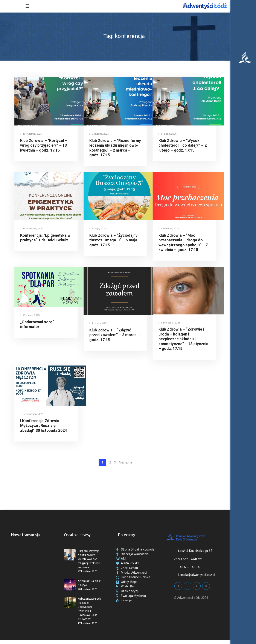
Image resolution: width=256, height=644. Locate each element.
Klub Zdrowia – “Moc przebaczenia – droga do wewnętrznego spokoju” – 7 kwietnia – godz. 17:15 (183, 242)
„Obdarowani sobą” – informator (39, 324)
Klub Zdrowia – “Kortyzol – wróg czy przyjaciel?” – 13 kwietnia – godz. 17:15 (44, 145)
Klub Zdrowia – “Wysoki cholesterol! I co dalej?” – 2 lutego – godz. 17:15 (183, 145)
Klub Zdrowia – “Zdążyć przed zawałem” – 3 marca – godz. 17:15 (115, 335)
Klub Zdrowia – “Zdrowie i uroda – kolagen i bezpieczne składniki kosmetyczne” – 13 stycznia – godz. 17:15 (183, 339)
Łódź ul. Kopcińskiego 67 (195, 551)
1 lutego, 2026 (168, 134)
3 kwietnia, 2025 (169, 229)
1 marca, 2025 (98, 323)
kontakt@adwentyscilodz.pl (197, 575)
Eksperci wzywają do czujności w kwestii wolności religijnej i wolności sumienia (89, 559)
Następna (125, 463)
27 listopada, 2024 (32, 414)
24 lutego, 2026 (99, 134)
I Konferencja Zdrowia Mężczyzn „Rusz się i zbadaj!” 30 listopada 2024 (43, 426)
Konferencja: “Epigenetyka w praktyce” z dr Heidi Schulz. (45, 238)
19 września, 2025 (31, 229)
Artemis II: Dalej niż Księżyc (89, 583)
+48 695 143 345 (190, 567)
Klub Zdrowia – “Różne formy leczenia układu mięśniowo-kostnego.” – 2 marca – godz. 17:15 (115, 148)
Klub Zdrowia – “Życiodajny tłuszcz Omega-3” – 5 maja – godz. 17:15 (115, 240)
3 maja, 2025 (98, 229)
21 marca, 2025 (30, 315)
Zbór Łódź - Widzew (188, 559)
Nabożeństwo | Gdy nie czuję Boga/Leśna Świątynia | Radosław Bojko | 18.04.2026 (89, 609)
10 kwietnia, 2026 (31, 134)
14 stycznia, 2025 (169, 323)
